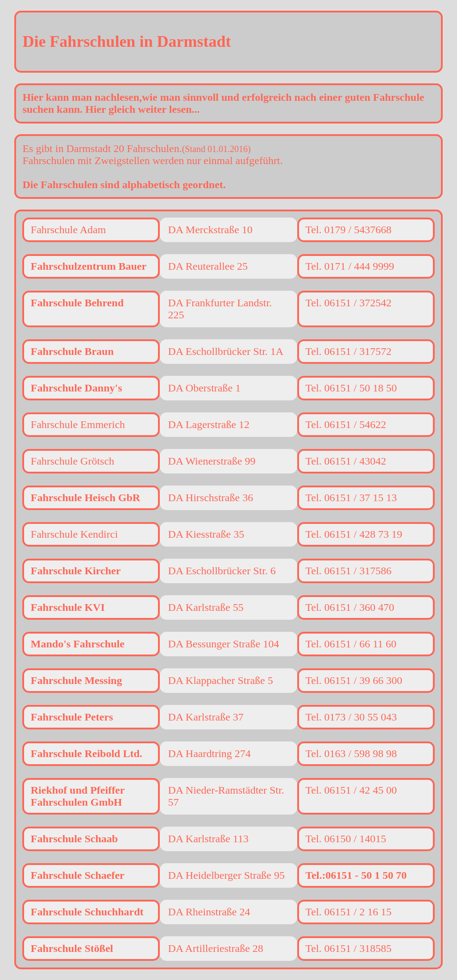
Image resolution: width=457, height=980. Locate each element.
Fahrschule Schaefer (78, 875)
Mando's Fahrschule (78, 644)
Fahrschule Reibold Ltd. (87, 754)
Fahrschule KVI (68, 607)
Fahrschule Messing (77, 680)
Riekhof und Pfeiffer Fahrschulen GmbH (78, 796)
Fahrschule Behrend (77, 303)
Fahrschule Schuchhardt (87, 912)
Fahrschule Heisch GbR (85, 498)
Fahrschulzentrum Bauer (89, 266)
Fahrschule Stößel (72, 948)
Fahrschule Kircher (76, 571)
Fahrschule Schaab (74, 839)
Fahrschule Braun (72, 351)
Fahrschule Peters (72, 717)
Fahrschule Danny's (77, 388)
